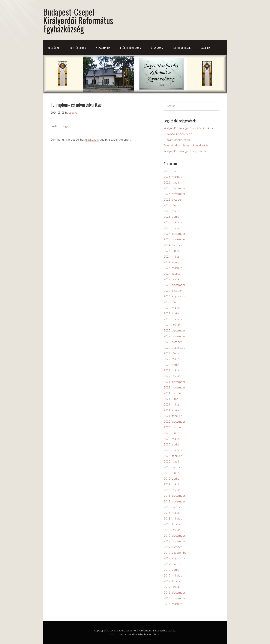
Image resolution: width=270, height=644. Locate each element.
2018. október (173, 507)
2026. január (172, 182)
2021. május (172, 404)
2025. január (172, 228)
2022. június (172, 353)
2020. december (174, 421)
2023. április (172, 313)
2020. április (172, 444)
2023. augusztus (174, 296)
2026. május (172, 171)
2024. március (173, 268)
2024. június (172, 251)
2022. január (172, 376)
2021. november (174, 387)
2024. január (172, 279)
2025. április (172, 217)
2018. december (174, 496)
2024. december (174, 234)
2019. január (172, 490)
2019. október (173, 467)
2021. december (174, 382)
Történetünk (78, 48)
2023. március (173, 319)
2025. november (174, 194)
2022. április (172, 365)
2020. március (173, 450)
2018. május (172, 513)
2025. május (172, 211)
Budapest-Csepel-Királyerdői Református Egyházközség (78, 20)
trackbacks (92, 139)
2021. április (172, 410)
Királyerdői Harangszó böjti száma (185, 151)
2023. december (174, 285)
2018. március (173, 518)
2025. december (174, 188)
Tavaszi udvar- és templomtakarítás (186, 145)
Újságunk (157, 48)
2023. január (172, 325)
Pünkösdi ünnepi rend (178, 134)
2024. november (174, 239)
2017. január (172, 587)
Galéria (205, 48)
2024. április (172, 262)
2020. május (172, 439)
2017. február (173, 581)
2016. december (174, 592)
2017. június (172, 564)
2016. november (174, 598)
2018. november (174, 501)
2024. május (172, 256)
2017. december (174, 535)
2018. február (173, 524)
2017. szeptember (176, 553)
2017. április (172, 570)
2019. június (172, 473)
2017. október (173, 547)
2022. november (174, 336)
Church (114, 634)
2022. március (173, 370)
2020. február (173, 456)
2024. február (173, 274)
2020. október (173, 427)
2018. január (172, 530)
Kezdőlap (54, 48)
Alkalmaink (103, 48)
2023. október (173, 291)
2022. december (174, 330)
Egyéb (67, 126)
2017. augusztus (174, 558)
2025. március (173, 222)
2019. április (172, 478)
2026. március (173, 177)
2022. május (172, 359)
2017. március (173, 575)
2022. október (173, 342)
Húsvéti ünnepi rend (177, 140)
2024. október (173, 245)
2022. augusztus (174, 348)
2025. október (173, 199)
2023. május (172, 308)
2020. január (172, 461)
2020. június (172, 433)
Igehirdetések (182, 48)
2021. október (173, 393)
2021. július (171, 399)
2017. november (174, 541)
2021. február (173, 416)
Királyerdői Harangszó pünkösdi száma (188, 128)
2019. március (173, 484)
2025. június (172, 205)
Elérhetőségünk (131, 48)
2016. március (173, 604)
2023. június (172, 302)
